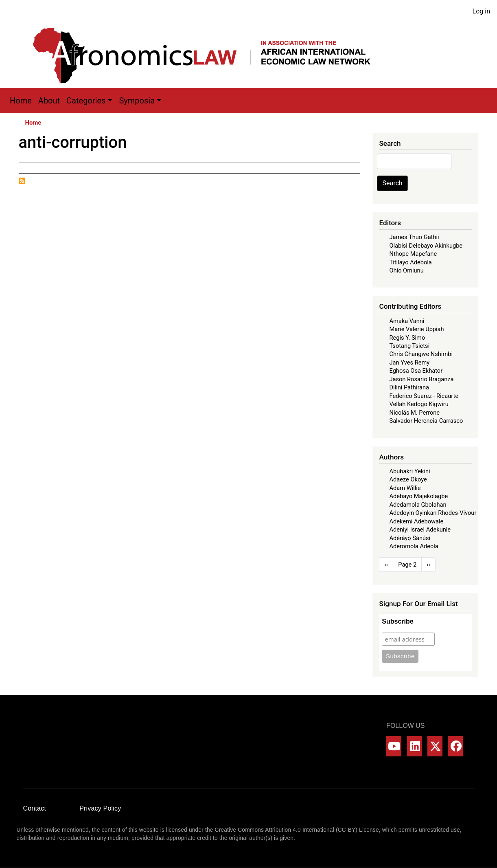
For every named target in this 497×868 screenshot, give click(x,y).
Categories (86, 101)
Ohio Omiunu (406, 270)
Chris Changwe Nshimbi (421, 354)
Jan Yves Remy (409, 363)
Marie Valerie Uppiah (416, 329)
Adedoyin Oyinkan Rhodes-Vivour (433, 513)
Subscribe (397, 621)
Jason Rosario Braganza (421, 379)
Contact (35, 808)
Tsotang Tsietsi (409, 346)
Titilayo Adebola (410, 262)
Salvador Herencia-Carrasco (426, 421)
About (49, 101)
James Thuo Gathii (414, 237)
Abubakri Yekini (409, 471)
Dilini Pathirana (409, 387)
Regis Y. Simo (407, 338)
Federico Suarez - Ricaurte (424, 396)
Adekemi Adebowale (416, 521)
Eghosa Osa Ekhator (416, 371)
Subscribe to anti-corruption (22, 181)
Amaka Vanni (407, 321)
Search (392, 183)
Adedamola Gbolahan (418, 505)
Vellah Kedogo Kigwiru (419, 404)
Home (21, 101)
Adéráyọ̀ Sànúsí (410, 538)
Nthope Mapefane (413, 254)
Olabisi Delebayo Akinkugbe (426, 246)
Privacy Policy (100, 808)
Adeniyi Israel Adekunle (420, 530)
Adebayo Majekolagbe (418, 496)
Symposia (137, 101)
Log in (481, 11)
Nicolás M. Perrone (414, 413)
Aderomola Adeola (414, 546)
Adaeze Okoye (408, 479)
